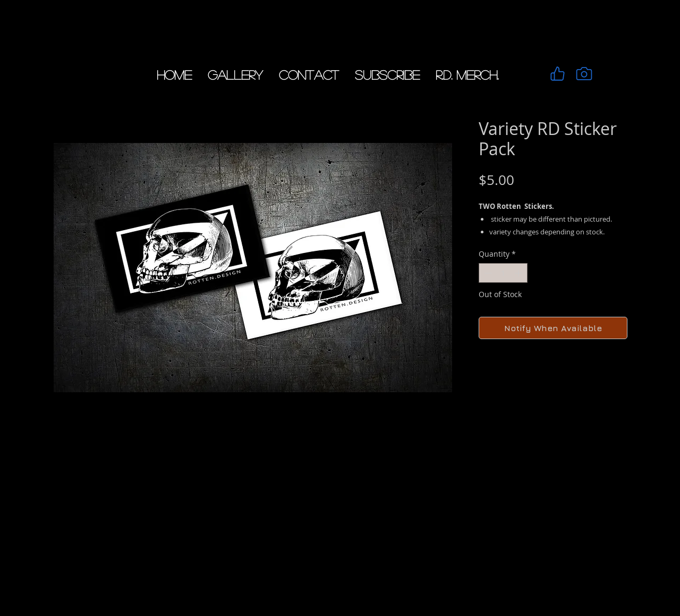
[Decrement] (487, 273)
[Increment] (519, 273)
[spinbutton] (503, 273)
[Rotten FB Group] (557, 73)
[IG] (584, 73)
